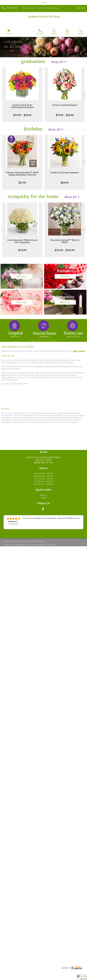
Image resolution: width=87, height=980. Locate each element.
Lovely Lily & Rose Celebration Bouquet (22, 106)
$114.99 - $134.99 (65, 250)
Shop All (57, 62)
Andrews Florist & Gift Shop (44, 17)
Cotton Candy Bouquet (65, 105)
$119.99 (22, 250)
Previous (4, 95)
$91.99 (22, 183)
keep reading (79, 351)
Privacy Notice (22, 545)
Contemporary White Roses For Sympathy (22, 241)
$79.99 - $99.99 (22, 115)
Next (83, 95)
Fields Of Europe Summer (65, 173)
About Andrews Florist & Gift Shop (18, 346)
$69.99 (65, 183)
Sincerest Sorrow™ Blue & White (65, 241)
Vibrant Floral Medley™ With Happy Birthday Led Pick (22, 174)
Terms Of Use (8, 545)
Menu (9, 33)
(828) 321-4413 (12, 8)
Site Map (52, 545)
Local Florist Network (38, 545)
